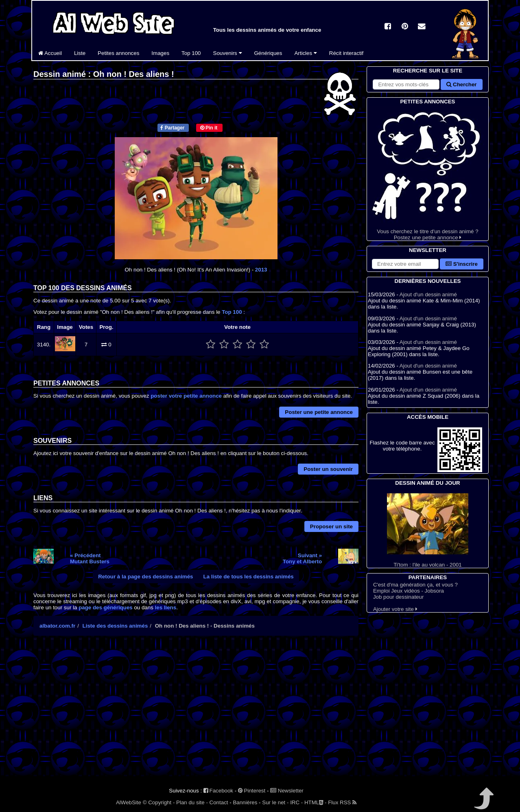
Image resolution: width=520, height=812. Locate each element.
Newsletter (287, 791)
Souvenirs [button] (228, 53)
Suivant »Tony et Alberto (302, 558)
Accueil (50, 53)
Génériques (268, 53)
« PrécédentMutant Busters (90, 558)
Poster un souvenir (328, 469)
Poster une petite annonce (319, 412)
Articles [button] (305, 53)
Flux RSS (342, 802)
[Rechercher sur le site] (406, 84)
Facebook (218, 791)
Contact (219, 802)
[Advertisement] (196, 713)
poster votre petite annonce (186, 396)
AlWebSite (129, 802)
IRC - (296, 802)
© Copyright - (159, 802)
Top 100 (191, 53)
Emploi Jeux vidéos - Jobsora (409, 591)
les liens (166, 607)
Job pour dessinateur (398, 597)
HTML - (315, 802)
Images (160, 53)
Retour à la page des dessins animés (145, 577)
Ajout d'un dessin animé (428, 294)
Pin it (209, 128)
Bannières (245, 802)
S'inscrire (462, 264)
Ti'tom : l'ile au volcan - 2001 (428, 531)
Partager (172, 128)
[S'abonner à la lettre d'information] (405, 264)
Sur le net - (275, 802)
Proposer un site (331, 526)
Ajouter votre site (395, 609)
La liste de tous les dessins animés (249, 577)
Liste (80, 53)
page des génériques (106, 607)
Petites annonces (118, 53)
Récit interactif (346, 53)
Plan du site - (192, 802)
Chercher (461, 84)
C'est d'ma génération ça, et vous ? (415, 585)
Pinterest (252, 791)
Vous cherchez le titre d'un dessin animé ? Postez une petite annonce (428, 173)
